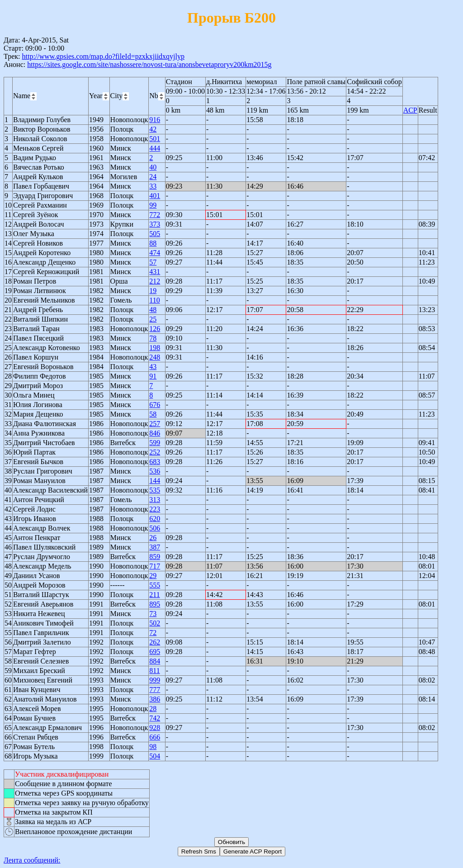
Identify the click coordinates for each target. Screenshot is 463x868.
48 (153, 310)
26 (153, 538)
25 (153, 319)
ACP (410, 110)
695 (155, 652)
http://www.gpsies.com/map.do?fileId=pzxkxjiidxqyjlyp (103, 56)
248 (155, 357)
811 (154, 671)
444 (155, 148)
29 (153, 576)
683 (155, 462)
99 (153, 205)
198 (155, 348)
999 (155, 680)
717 (155, 566)
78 (153, 338)
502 (155, 623)
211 (154, 595)
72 (153, 633)
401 (155, 196)
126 (155, 329)
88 (153, 243)
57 (153, 262)
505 (155, 234)
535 (155, 490)
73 (153, 614)
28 (153, 709)
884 (155, 661)
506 (155, 528)
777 (155, 690)
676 (155, 405)
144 (155, 481)
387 (155, 547)
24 (153, 177)
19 (153, 291)
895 (155, 604)
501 (155, 139)
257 (155, 424)
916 (155, 120)
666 (155, 737)
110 (154, 300)
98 (153, 747)
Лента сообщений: (32, 860)
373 (155, 224)
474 (155, 253)
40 (153, 167)
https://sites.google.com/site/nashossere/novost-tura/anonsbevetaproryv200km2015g (149, 64)
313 (155, 500)
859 (155, 557)
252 (155, 452)
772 (155, 215)
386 (155, 699)
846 (155, 433)
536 (155, 471)
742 (155, 718)
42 (153, 129)
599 (155, 443)
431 (155, 272)
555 (155, 585)
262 (155, 642)
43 (153, 367)
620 (155, 519)
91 (153, 376)
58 (153, 414)
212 (155, 281)
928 (155, 728)
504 (155, 756)
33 (153, 186)
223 (155, 509)
